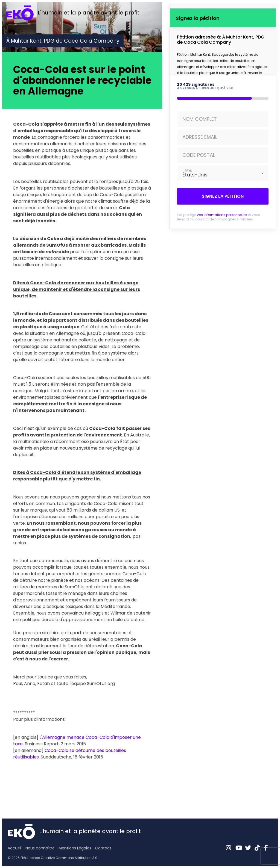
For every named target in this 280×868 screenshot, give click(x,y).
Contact (103, 848)
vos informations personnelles (222, 215)
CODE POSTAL (199, 155)
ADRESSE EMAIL (200, 137)
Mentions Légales (75, 848)
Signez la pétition (223, 196)
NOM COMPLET (200, 119)
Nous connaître (40, 848)
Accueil (15, 848)
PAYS (188, 171)
